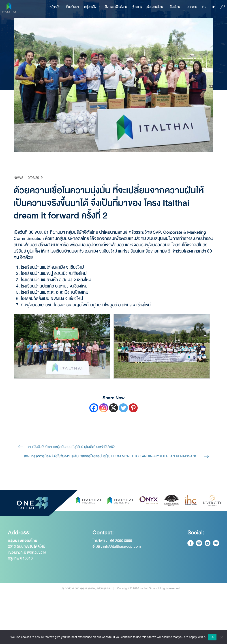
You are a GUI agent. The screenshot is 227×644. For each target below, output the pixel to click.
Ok (212, 637)
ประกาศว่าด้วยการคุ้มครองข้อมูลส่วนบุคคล (85, 607)
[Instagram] (104, 408)
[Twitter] (123, 408)
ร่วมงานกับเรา (156, 7)
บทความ (192, 7)
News (19, 178)
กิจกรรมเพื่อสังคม (116, 7)
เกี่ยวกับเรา (72, 7)
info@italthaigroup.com (122, 565)
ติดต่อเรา (176, 7)
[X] (113, 408)
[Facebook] (94, 408)
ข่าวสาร (137, 7)
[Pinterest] (133, 408)
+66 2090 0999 (120, 559)
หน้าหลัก (55, 7)
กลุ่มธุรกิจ (92, 7)
